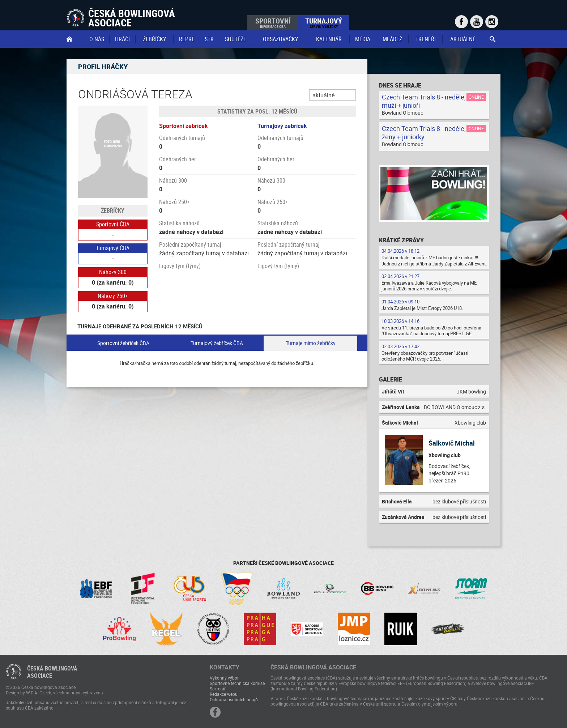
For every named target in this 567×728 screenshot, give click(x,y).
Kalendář (329, 39)
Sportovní (273, 22)
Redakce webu (224, 694)
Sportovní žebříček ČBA (123, 343)
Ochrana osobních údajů (234, 699)
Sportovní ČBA (113, 224)
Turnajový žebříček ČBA (217, 343)
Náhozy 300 (113, 272)
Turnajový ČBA (113, 248)
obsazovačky (280, 39)
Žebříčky (154, 39)
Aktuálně (463, 39)
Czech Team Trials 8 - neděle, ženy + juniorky (424, 133)
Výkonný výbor (224, 678)
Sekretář (218, 689)
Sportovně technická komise (237, 683)
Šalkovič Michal (452, 443)
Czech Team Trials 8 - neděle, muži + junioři (424, 101)
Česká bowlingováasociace (52, 672)
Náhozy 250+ (113, 296)
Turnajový (324, 22)
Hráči (122, 39)
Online (476, 97)
